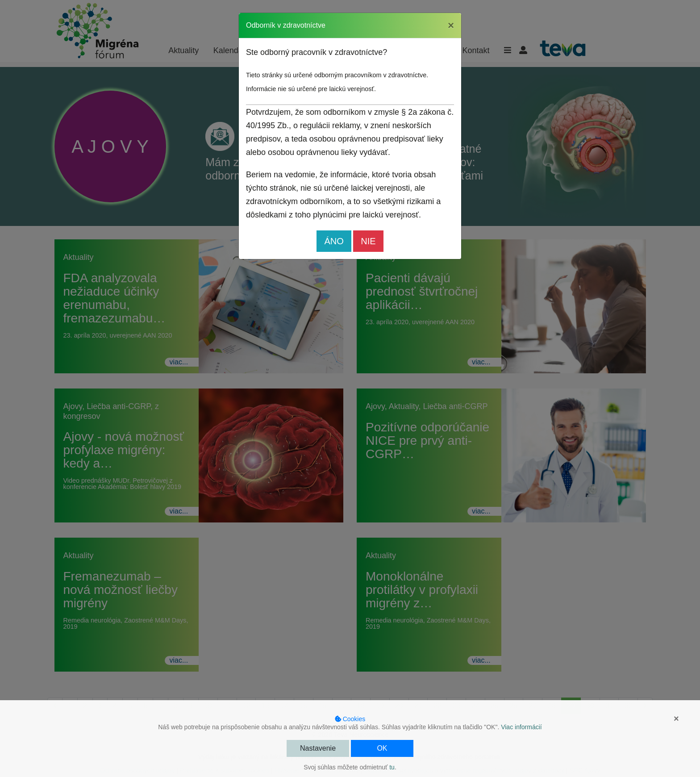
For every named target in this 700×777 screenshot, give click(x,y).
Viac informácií (521, 727)
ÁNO (334, 241)
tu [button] (392, 767)
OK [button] (382, 748)
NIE (368, 241)
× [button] (676, 719)
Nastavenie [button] (318, 748)
